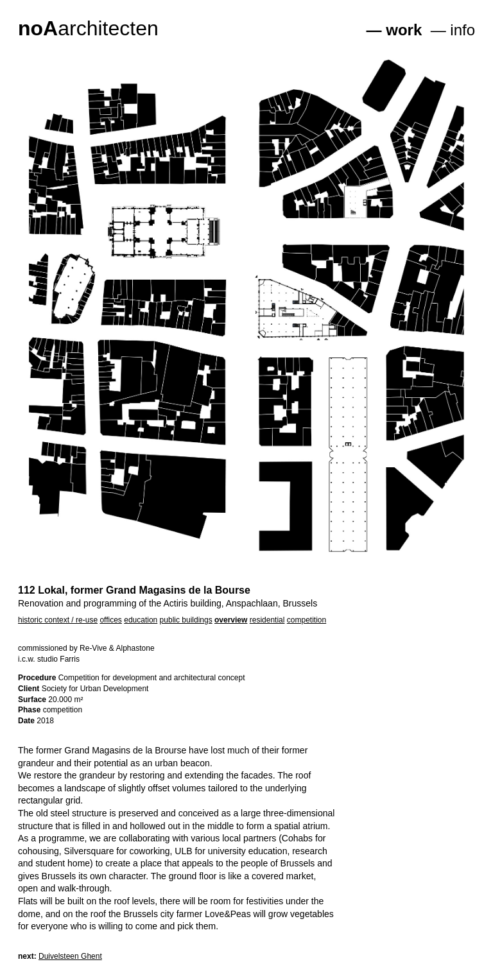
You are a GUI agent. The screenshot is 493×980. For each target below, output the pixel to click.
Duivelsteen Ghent (70, 956)
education (141, 620)
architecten (88, 28)
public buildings (186, 620)
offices (110, 620)
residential (267, 620)
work (404, 30)
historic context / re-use (58, 620)
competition (307, 620)
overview (231, 620)
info (463, 30)
